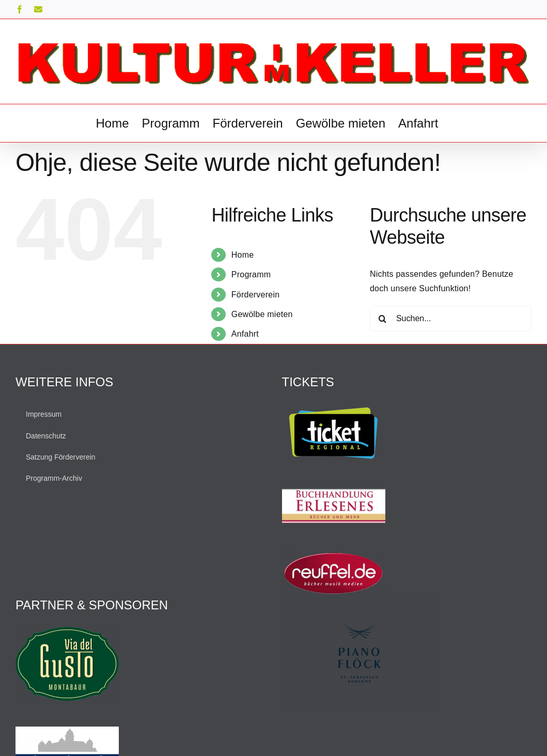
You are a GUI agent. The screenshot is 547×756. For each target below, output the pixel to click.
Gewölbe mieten (262, 314)
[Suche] (383, 319)
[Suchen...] (451, 319)
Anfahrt (245, 334)
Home (243, 255)
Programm (251, 274)
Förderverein (256, 295)
